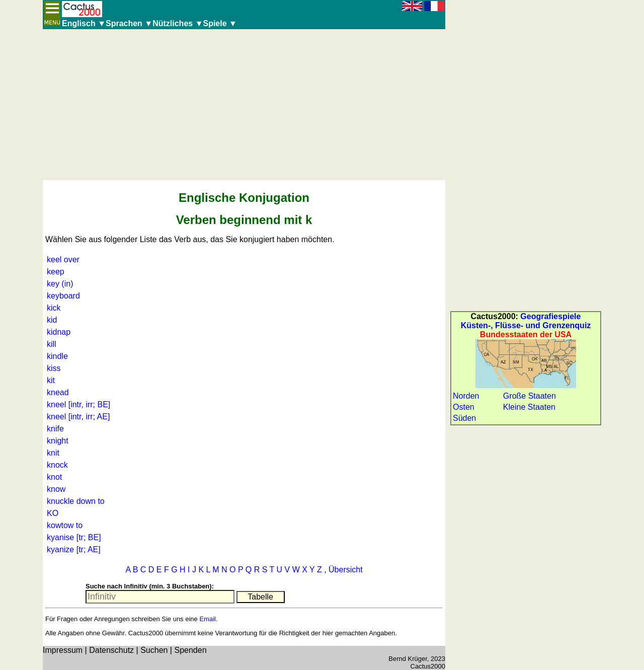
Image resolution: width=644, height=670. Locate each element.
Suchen (154, 650)
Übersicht (346, 570)
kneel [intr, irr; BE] (78, 404)
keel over (63, 259)
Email (208, 619)
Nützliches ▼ (178, 23)
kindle (57, 356)
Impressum (63, 650)
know (56, 489)
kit (51, 380)
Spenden (190, 650)
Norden (466, 396)
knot (54, 477)
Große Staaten (530, 396)
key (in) (60, 284)
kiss (54, 368)
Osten (464, 407)
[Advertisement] (244, 105)
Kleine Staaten (529, 407)
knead (58, 392)
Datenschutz (111, 650)
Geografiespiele (550, 316)
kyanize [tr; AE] (74, 549)
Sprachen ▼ (129, 23)
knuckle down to (76, 501)
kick (54, 308)
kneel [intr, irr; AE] (78, 417)
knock (57, 465)
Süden (464, 418)
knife (55, 429)
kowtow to (65, 525)
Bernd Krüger (408, 659)
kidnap (59, 332)
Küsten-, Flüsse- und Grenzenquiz (526, 325)
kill (52, 344)
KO (53, 513)
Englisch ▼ (84, 23)
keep (56, 272)
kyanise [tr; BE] (74, 537)
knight (58, 441)
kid (52, 320)
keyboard (63, 296)
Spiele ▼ (220, 23)
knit (53, 453)
